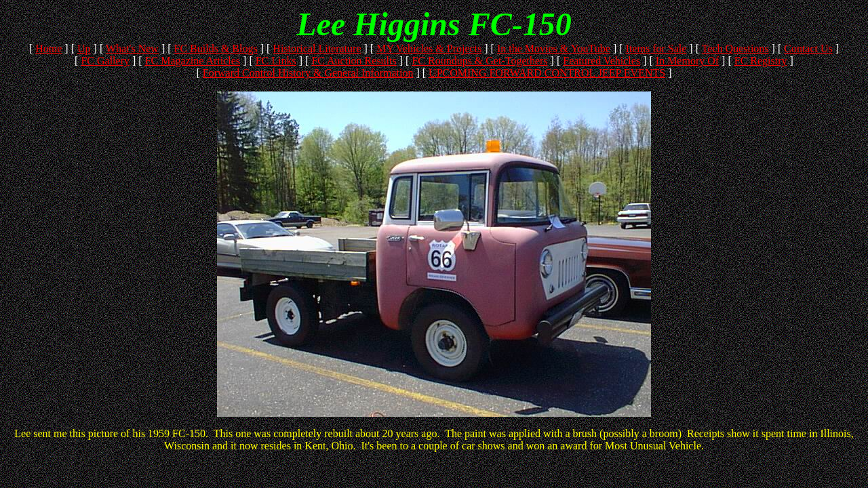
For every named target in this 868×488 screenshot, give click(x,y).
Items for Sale (656, 48)
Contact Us (808, 48)
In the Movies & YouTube (554, 48)
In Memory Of (687, 61)
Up (84, 48)
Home (48, 48)
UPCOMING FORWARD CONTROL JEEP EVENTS (547, 73)
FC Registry (761, 61)
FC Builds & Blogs (216, 48)
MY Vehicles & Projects (429, 48)
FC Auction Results (354, 61)
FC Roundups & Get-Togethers (479, 61)
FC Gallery (105, 61)
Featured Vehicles (601, 61)
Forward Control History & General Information (308, 73)
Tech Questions (735, 48)
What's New (132, 48)
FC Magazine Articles (193, 61)
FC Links (276, 61)
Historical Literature (317, 48)
